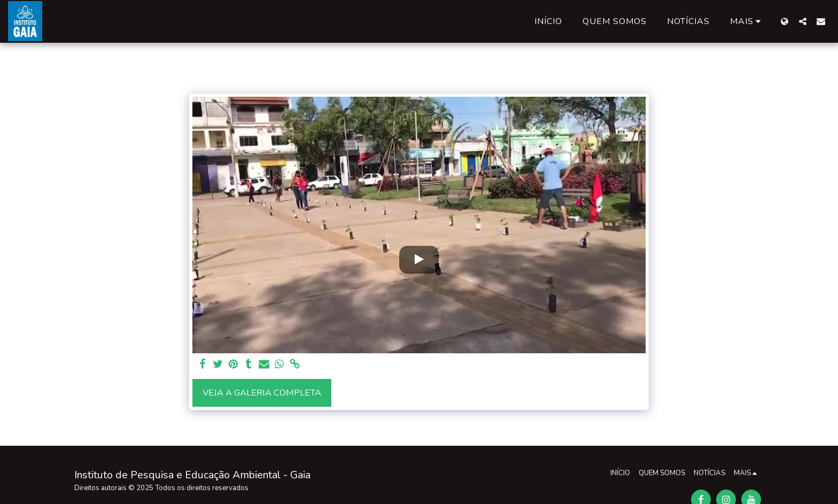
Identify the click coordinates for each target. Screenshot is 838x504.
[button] (803, 21)
